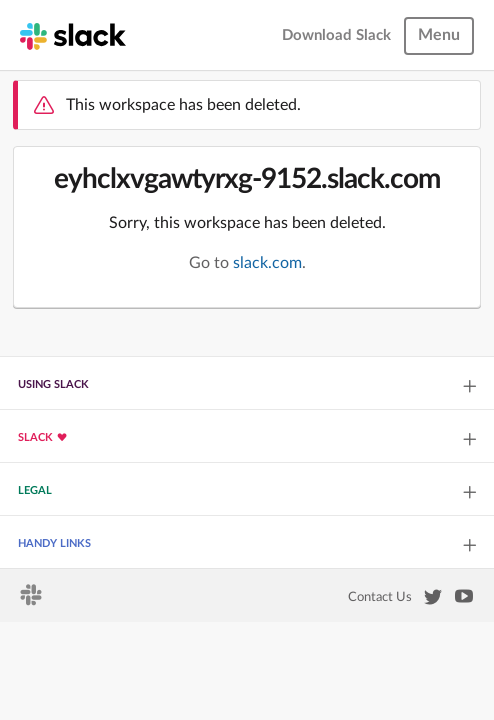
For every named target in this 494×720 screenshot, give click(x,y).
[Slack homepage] (73, 35)
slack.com (267, 263)
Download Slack (336, 35)
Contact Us (380, 597)
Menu (439, 35)
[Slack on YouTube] (464, 600)
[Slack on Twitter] (433, 601)
